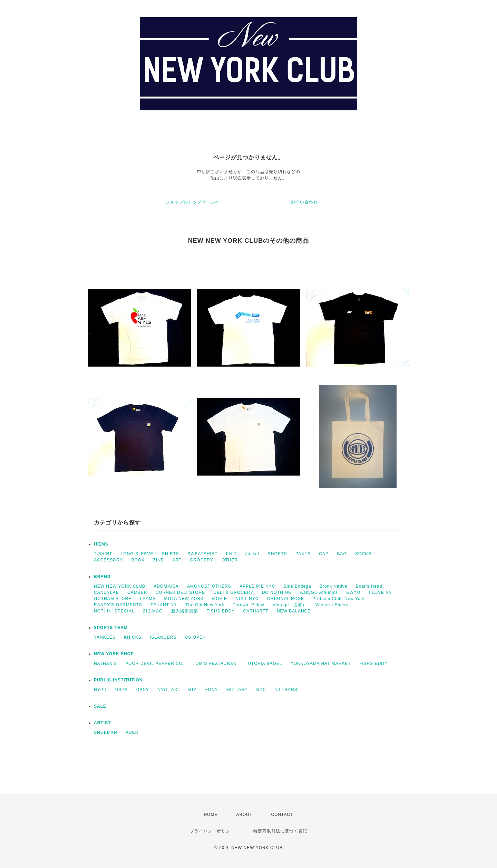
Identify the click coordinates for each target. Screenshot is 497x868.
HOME (211, 815)
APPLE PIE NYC (257, 586)
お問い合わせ (304, 202)
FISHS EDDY (221, 611)
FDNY (212, 690)
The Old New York (205, 605)
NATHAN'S (105, 664)
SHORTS (277, 554)
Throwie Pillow (248, 605)
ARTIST (102, 723)
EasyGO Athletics (319, 592)
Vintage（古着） (290, 605)
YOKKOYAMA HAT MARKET (321, 664)
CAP (324, 554)
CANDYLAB (106, 592)
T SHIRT (103, 554)
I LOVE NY (380, 592)
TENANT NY (164, 605)
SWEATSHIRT (203, 554)
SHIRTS (170, 554)
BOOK (138, 560)
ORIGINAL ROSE (286, 599)
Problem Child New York (338, 599)
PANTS (303, 554)
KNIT (231, 554)
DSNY (143, 690)
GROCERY (201, 560)
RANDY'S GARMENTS (118, 605)
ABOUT (244, 815)
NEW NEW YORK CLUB (120, 586)
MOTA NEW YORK (184, 599)
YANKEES (105, 637)
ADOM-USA (166, 586)
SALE (100, 706)
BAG (342, 554)
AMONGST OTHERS (209, 586)
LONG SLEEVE (137, 554)
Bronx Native (334, 586)
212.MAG (153, 611)
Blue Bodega (298, 586)
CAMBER (137, 592)
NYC (261, 690)
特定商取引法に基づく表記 (280, 831)
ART (177, 560)
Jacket (252, 554)
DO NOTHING (277, 592)
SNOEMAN (106, 732)
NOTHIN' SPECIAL (114, 611)
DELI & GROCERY (234, 592)
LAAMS (148, 599)
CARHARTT (256, 611)
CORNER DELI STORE (180, 592)
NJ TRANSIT (288, 690)
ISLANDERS (163, 637)
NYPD (100, 690)
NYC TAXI (168, 690)
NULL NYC (247, 599)
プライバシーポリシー (212, 831)
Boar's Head (369, 586)
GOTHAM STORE (113, 599)
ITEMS (101, 544)
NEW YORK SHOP (114, 654)
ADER (132, 732)
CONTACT (282, 815)
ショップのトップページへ (193, 202)
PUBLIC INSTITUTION (118, 680)
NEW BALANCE (294, 611)
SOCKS (363, 554)
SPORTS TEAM (111, 628)
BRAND (102, 577)
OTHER (230, 560)
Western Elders (332, 605)
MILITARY (237, 690)
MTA (192, 690)
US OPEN (196, 637)
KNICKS (133, 637)
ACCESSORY (108, 560)
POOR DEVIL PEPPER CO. (155, 664)
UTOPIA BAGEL (265, 664)
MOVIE (220, 599)
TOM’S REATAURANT (216, 664)
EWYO (353, 592)
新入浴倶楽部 (185, 611)
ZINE (159, 560)
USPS (122, 690)
